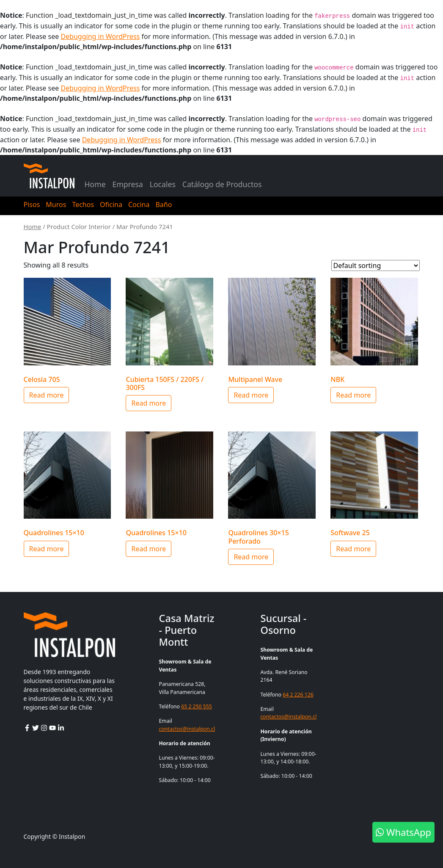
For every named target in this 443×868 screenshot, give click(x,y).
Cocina (139, 205)
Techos (83, 205)
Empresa (128, 184)
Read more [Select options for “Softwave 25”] (353, 549)
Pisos (32, 205)
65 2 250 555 (197, 706)
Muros (56, 205)
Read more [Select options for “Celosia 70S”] (47, 395)
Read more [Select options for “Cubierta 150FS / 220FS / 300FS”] (149, 403)
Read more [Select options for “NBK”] (353, 395)
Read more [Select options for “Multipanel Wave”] (251, 395)
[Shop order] (376, 265)
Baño (164, 205)
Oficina (111, 205)
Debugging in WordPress (100, 36)
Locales (163, 184)
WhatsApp (403, 832)
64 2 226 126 (298, 695)
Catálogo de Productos (222, 184)
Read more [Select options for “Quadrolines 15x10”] (47, 549)
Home (95, 184)
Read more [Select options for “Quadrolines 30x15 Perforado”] (251, 557)
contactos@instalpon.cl (187, 729)
